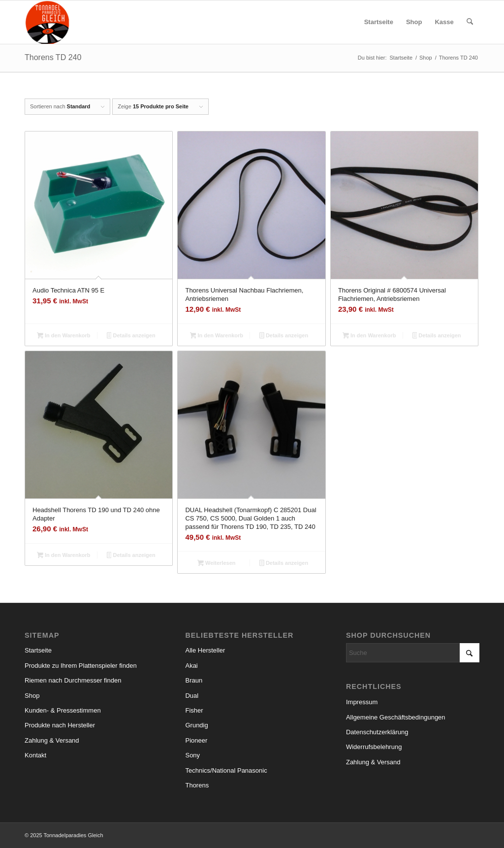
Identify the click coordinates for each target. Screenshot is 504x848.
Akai (191, 666)
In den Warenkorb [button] (63, 336)
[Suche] (470, 22)
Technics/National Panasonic (226, 770)
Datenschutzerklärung (377, 732)
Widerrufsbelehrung (374, 747)
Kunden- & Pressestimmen (63, 710)
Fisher (194, 710)
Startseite (38, 650)
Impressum (362, 702)
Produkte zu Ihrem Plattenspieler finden (81, 666)
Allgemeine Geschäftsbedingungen (396, 717)
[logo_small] (47, 22)
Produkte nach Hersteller (60, 725)
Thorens (197, 785)
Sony (192, 755)
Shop (32, 696)
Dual (192, 696)
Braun (194, 680)
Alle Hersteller (205, 650)
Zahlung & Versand (52, 740)
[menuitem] (379, 22)
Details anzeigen (131, 336)
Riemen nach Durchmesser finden (73, 680)
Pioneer (196, 740)
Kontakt (35, 755)
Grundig (196, 725)
